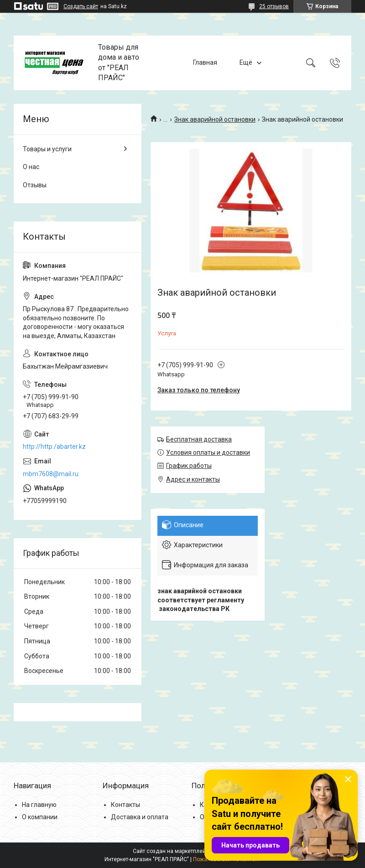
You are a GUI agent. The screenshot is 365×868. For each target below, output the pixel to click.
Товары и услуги (47, 149)
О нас (31, 167)
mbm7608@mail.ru (51, 474)
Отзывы (35, 185)
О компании (40, 817)
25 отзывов (274, 6)
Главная (205, 62)
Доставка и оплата (140, 817)
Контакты (125, 805)
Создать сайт (81, 6)
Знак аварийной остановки (215, 119)
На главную (39, 805)
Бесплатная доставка (199, 439)
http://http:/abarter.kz (54, 447)
